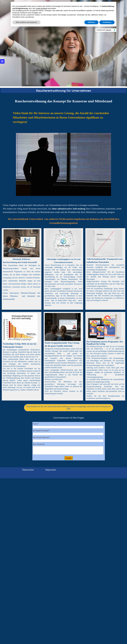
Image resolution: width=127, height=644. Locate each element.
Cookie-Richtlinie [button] (41, 8)
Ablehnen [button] (91, 22)
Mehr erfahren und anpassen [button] (26, 22)
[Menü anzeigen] (2, 61)
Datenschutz (28, 470)
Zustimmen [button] (107, 22)
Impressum (51, 470)
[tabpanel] (63, 101)
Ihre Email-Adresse (41, 437)
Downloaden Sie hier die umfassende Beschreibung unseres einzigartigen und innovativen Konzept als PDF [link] (69, 408)
